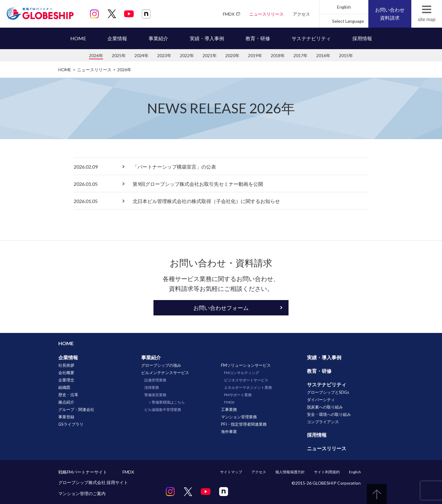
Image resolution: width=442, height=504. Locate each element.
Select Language (348, 21)
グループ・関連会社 (76, 409)
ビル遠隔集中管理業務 (163, 410)
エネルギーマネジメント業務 (248, 387)
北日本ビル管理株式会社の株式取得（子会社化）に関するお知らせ (206, 201)
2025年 (119, 55)
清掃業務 (152, 387)
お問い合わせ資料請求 (390, 14)
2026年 (96, 55)
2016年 (323, 55)
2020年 (232, 55)
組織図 (64, 387)
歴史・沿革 (68, 395)
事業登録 (66, 417)
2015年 (346, 55)
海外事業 (229, 432)
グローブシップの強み (161, 365)
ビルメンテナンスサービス (165, 373)
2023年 (164, 55)
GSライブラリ (71, 424)
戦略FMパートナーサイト (83, 472)
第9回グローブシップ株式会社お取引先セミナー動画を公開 (198, 184)
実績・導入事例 (207, 38)
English (344, 7)
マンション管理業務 (239, 417)
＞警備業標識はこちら (166, 402)
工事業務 (229, 409)
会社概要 (66, 373)
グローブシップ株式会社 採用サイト (93, 482)
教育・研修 (258, 38)
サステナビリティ (311, 38)
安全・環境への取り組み (329, 414)
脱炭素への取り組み (325, 407)
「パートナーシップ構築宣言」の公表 (174, 167)
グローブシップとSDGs (328, 392)
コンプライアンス (323, 422)
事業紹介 (158, 38)
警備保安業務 (155, 395)
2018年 (278, 55)
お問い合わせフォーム (221, 308)
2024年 (142, 55)
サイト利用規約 (327, 472)
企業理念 (66, 380)
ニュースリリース (266, 14)
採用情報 (362, 38)
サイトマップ (231, 472)
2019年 (255, 55)
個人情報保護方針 (290, 472)
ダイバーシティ (321, 400)
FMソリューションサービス (246, 365)
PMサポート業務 (238, 395)
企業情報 (117, 38)
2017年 (300, 55)
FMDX (229, 14)
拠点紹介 (66, 402)
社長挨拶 (66, 365)
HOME (78, 38)
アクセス (301, 14)
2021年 (210, 55)
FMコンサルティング (242, 373)
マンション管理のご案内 (82, 493)
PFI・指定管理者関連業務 (244, 424)
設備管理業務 (155, 380)
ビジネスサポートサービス (246, 380)
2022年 (187, 55)
